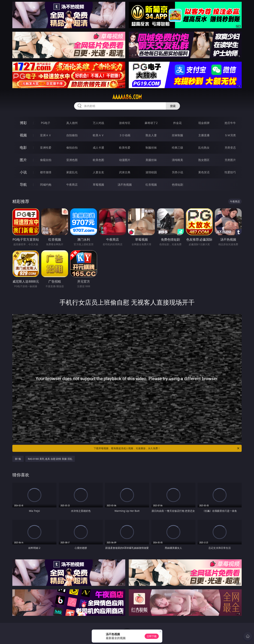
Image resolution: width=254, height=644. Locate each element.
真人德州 (72, 123)
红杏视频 (151, 185)
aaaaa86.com (127, 97)
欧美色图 (98, 160)
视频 (23, 135)
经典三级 (177, 148)
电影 (23, 147)
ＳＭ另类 (230, 135)
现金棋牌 (204, 123)
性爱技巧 (230, 172)
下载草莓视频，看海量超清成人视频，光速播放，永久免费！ (167, 448)
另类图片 (230, 160)
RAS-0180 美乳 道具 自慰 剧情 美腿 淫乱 (50, 459)
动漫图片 (125, 160)
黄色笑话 (204, 172)
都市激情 (46, 172)
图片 (23, 160)
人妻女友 (98, 172)
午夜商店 (72, 185)
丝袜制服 (177, 135)
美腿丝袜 (151, 160)
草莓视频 (98, 185)
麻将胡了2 (151, 123)
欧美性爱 (125, 148)
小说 (23, 172)
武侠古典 (125, 172)
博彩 (23, 123)
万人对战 (98, 123)
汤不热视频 (125, 185)
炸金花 (177, 123)
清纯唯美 (177, 160)
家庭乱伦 (72, 172)
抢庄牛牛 (230, 123)
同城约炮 (46, 185)
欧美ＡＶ (98, 135)
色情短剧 (177, 185)
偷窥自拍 (46, 160)
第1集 (18, 459)
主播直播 (204, 135)
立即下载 (152, 636)
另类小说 (177, 172)
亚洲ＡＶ (46, 135)
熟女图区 (204, 160)
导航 (23, 184)
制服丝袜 (151, 148)
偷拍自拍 (72, 148)
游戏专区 (125, 123)
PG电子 (46, 123)
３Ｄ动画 (125, 135)
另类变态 (230, 148)
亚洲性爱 (46, 148)
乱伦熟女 (204, 148)
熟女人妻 (151, 135)
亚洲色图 (72, 160)
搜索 (173, 106)
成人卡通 (98, 148)
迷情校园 (151, 172)
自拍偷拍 (72, 135)
